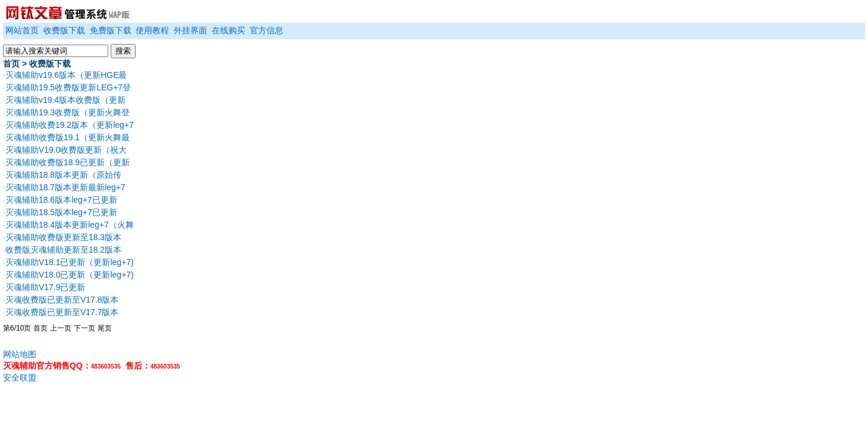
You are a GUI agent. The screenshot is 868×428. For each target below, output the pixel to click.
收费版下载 (64, 30)
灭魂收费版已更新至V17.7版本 (62, 312)
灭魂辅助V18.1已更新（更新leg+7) (70, 262)
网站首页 (22, 30)
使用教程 (152, 30)
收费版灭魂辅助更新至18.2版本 (63, 250)
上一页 (61, 328)
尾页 (105, 328)
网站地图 (20, 354)
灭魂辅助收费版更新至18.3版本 (63, 237)
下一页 (84, 328)
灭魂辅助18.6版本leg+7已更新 (61, 200)
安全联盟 (20, 377)
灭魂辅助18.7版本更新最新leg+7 (65, 187)
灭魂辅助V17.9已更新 (46, 287)
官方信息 (267, 30)
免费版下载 (111, 30)
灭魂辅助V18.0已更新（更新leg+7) (70, 275)
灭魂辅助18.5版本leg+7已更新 (61, 212)
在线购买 (228, 30)
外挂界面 (190, 30)
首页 (11, 64)
